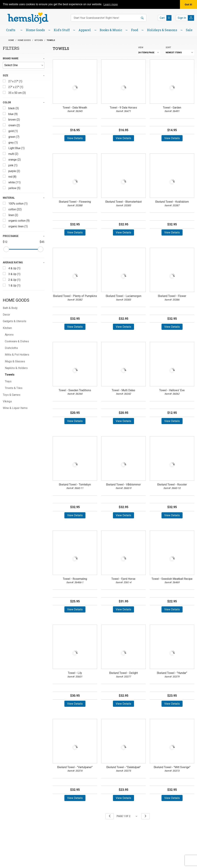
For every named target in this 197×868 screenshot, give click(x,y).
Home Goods (16, 300)
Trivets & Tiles (14, 388)
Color (7, 102)
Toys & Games (12, 395)
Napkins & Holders (16, 368)
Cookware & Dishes (17, 341)
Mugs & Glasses (15, 361)
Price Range (11, 236)
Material (9, 198)
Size (5, 75)
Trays (8, 381)
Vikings (7, 401)
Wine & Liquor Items (15, 408)
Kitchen (7, 328)
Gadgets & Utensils (15, 321)
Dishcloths (11, 348)
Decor (6, 315)
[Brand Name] (24, 65)
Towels (10, 375)
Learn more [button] (111, 4)
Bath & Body (10, 308)
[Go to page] (128, 816)
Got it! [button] (188, 5)
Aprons (9, 335)
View (141, 47)
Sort (168, 47)
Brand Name (11, 58)
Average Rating (13, 262)
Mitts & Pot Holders (17, 355)
